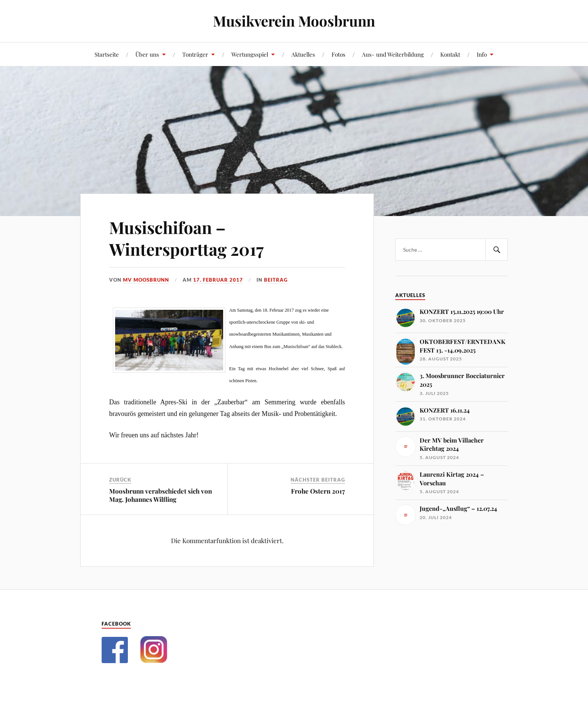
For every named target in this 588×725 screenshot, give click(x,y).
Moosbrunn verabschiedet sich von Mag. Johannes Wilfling (160, 495)
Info (482, 54)
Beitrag (276, 280)
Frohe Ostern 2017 (318, 491)
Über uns (147, 54)
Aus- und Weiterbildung (393, 54)
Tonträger (195, 54)
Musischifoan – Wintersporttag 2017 (186, 238)
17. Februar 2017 (218, 280)
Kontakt (450, 54)
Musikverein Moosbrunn (294, 21)
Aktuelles (303, 54)
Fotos (338, 54)
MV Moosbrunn (146, 280)
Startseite (107, 54)
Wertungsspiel (250, 54)
